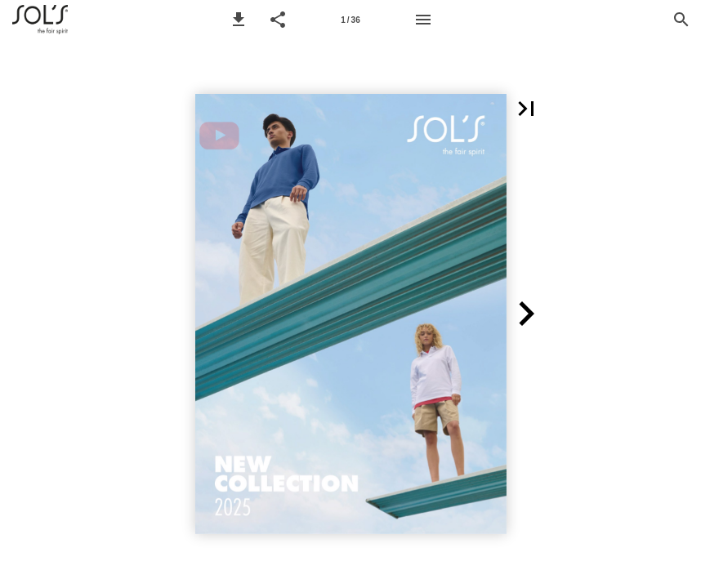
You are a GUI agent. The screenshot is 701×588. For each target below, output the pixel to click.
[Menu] (423, 20)
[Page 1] (350, 20)
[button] (239, 20)
